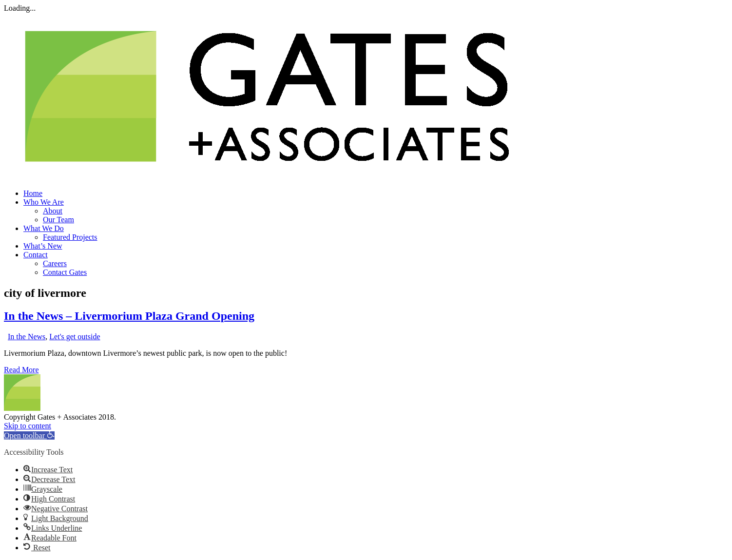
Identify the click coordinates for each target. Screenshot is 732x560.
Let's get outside (75, 337)
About (53, 211)
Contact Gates (65, 272)
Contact (36, 255)
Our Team (58, 220)
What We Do (44, 228)
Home (33, 193)
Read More (21, 370)
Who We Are (44, 202)
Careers (55, 263)
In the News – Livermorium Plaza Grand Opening (129, 316)
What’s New (43, 246)
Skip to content (28, 426)
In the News (27, 337)
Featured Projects (70, 237)
